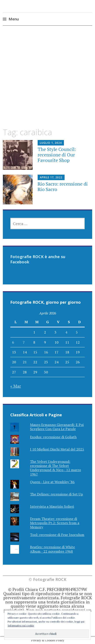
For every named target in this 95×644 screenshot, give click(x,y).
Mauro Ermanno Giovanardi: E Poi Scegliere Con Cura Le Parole (57, 427)
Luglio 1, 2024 (51, 143)
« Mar (16, 386)
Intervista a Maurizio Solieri (52, 506)
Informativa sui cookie (21, 625)
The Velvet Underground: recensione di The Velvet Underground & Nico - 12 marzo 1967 (55, 468)
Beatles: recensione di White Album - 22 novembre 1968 (52, 549)
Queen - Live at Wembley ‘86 (52, 482)
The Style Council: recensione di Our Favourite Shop (57, 155)
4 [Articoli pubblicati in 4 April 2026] (66, 332)
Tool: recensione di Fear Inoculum (57, 535)
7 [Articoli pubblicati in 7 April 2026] (24, 342)
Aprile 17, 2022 (51, 177)
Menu (14, 19)
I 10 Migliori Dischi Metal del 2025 (57, 449)
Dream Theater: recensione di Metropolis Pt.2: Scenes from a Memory (55, 523)
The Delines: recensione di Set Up (56, 494)
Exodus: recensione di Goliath (53, 437)
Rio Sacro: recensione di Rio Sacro (63, 187)
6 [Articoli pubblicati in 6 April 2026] (13, 342)
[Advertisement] (47, 81)
